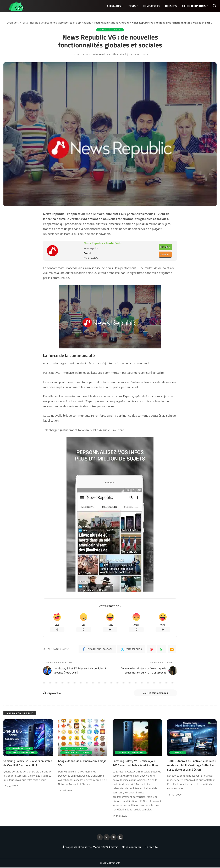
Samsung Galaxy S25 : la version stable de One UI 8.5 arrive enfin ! (28, 764)
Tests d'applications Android (111, 23)
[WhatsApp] (162, 649)
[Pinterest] (151, 649)
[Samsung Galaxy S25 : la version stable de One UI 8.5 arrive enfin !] (28, 738)
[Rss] (120, 838)
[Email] (172, 649)
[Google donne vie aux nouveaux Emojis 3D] (83, 738)
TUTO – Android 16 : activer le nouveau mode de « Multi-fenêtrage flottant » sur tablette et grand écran (192, 766)
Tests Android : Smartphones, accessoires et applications (56, 23)
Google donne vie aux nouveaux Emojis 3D (82, 764)
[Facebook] (97, 649)
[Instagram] (113, 838)
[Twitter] (131, 649)
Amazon (164, 254)
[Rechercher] (214, 6)
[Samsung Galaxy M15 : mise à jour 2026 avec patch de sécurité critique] (137, 738)
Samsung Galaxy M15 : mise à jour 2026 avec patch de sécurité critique (136, 764)
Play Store (165, 247)
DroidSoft (13, 23)
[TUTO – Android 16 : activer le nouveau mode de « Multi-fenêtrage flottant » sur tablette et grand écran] (192, 738)
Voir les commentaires (154, 693)
